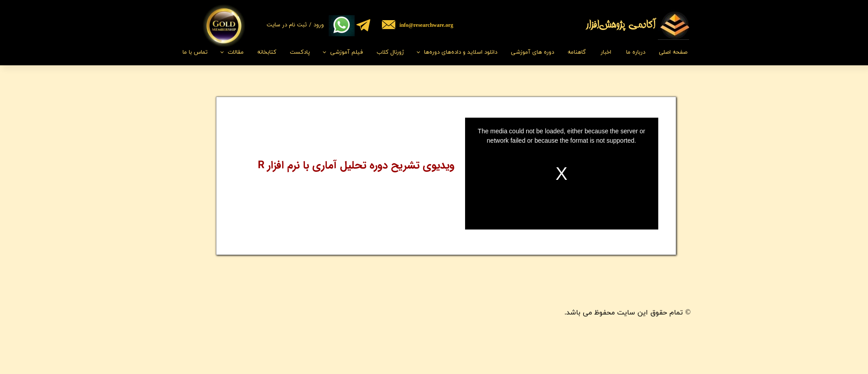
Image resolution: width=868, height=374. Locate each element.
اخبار (606, 52)
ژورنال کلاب (390, 52)
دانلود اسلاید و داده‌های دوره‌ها (461, 52)
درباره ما (636, 52)
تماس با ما (195, 52)
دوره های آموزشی (532, 52)
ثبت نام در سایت (287, 25)
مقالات (236, 52)
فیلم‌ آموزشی (347, 52)
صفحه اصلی (673, 52)
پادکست (300, 52)
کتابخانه (267, 52)
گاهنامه (577, 52)
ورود (319, 25)
